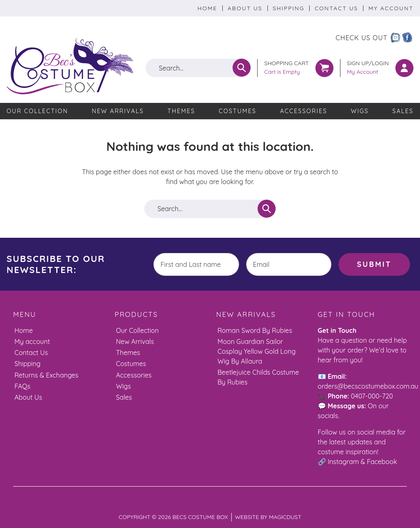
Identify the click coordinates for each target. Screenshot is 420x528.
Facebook (382, 462)
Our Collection (37, 111)
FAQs (22, 386)
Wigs (360, 111)
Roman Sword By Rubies (255, 330)
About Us (245, 8)
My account (32, 341)
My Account (391, 8)
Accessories (304, 111)
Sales (403, 111)
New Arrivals (118, 111)
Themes (181, 111)
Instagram (343, 462)
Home (207, 8)
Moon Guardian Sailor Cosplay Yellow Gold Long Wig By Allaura (257, 351)
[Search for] (198, 68)
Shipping (289, 8)
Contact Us (336, 8)
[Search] (242, 68)
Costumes (237, 111)
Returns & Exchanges (46, 375)
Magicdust (285, 517)
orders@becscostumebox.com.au (368, 386)
